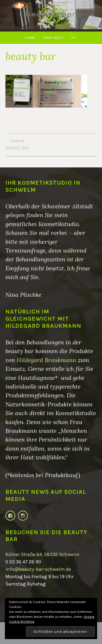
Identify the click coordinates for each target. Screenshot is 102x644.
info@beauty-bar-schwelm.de (38, 569)
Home (30, 38)
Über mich (53, 38)
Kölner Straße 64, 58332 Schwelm (42, 554)
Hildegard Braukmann (46, 360)
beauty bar (51, 145)
